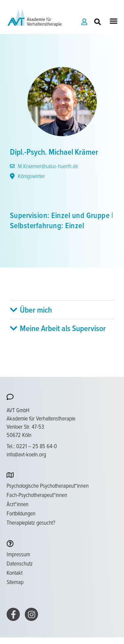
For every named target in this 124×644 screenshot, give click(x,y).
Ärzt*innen (18, 504)
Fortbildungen (21, 513)
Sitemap (15, 582)
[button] (114, 21)
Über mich (36, 310)
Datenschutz (20, 563)
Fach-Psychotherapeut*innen (37, 495)
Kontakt (15, 572)
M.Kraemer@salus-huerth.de (44, 166)
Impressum (18, 554)
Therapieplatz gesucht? (31, 522)
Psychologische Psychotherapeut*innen (48, 485)
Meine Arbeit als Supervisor (63, 328)
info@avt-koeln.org (26, 454)
